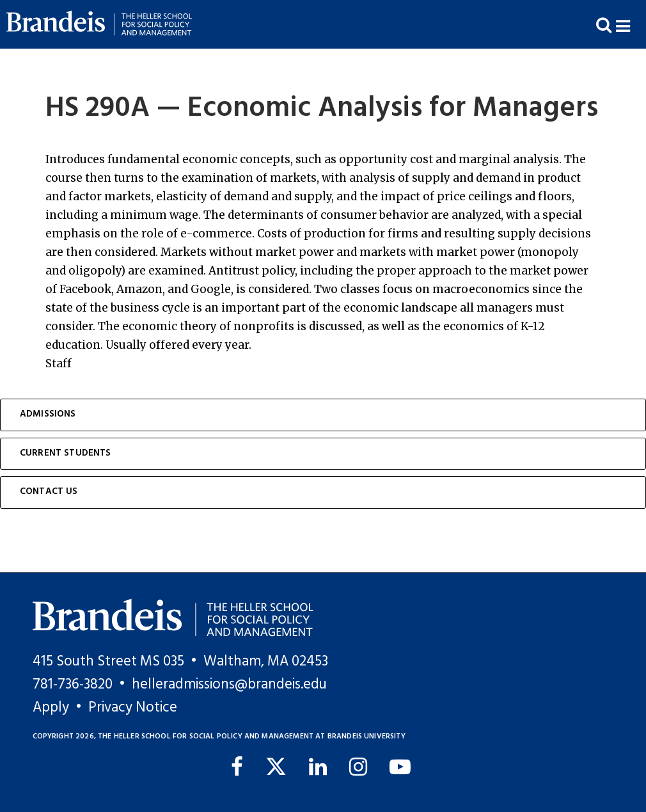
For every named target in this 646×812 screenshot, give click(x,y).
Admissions (48, 414)
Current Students (66, 453)
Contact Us (49, 492)
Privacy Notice (133, 708)
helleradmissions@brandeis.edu (229, 685)
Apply (51, 708)
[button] (631, 25)
